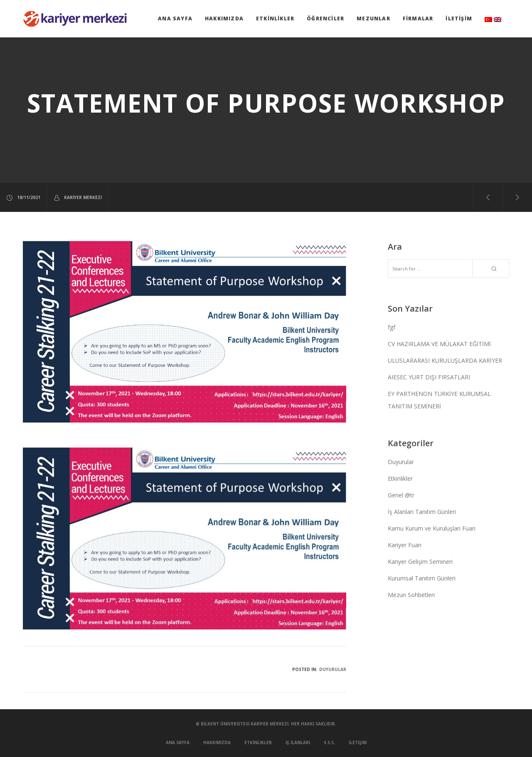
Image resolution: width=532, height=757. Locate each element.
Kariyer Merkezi (78, 198)
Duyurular (333, 669)
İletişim (459, 18)
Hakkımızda (224, 18)
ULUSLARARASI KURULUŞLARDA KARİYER (445, 360)
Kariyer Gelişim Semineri (420, 562)
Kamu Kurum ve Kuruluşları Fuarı (432, 528)
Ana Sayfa (175, 18)
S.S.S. (329, 742)
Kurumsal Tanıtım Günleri (422, 578)
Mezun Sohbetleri (411, 595)
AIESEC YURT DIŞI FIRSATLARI (429, 377)
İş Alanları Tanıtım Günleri (422, 512)
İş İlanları (298, 742)
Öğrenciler (325, 18)
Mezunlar (373, 18)
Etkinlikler (275, 18)
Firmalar (418, 18)
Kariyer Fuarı (405, 545)
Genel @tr (401, 495)
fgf (392, 327)
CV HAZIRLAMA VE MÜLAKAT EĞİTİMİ (439, 344)
